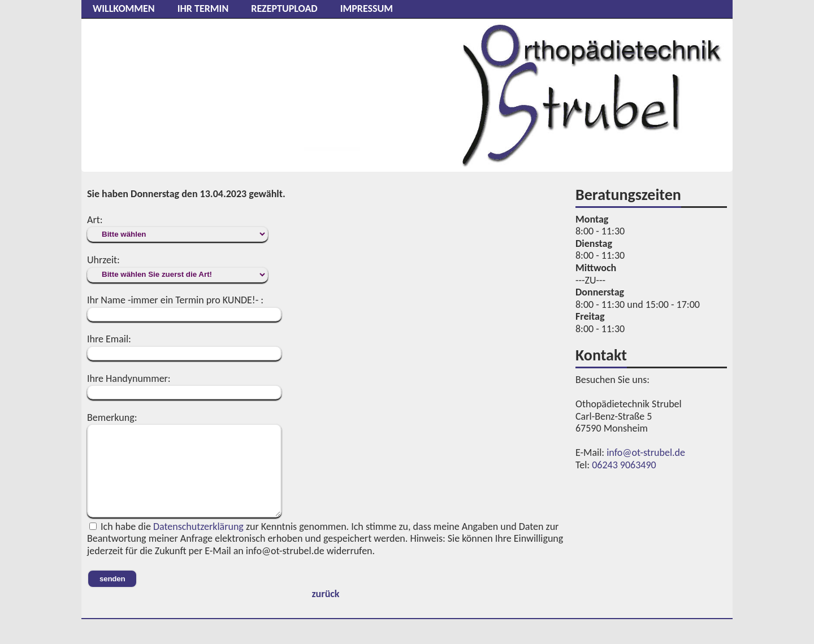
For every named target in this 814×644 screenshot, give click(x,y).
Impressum (367, 8)
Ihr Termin (203, 8)
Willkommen (124, 8)
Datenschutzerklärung (198, 526)
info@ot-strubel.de (646, 452)
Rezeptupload (284, 8)
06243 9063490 (624, 465)
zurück (326, 594)
